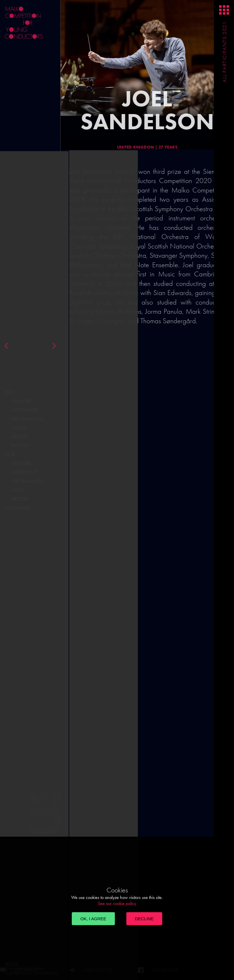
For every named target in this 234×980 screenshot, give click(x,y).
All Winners (17, 508)
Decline (144, 919)
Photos (20, 445)
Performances (27, 419)
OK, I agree (93, 919)
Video (18, 490)
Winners (21, 401)
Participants (25, 410)
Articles (20, 437)
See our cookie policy (117, 903)
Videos (19, 428)
